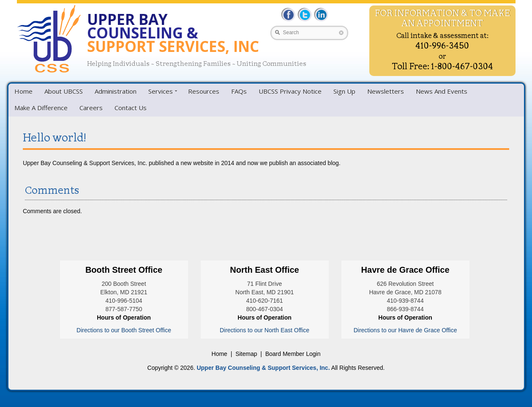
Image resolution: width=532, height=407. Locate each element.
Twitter (304, 15)
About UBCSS (64, 91)
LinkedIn (320, 15)
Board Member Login (293, 354)
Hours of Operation (124, 317)
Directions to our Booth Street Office (124, 330)
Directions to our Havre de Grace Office (405, 330)
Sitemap (246, 354)
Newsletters (386, 91)
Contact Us (131, 108)
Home (23, 91)
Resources (204, 91)
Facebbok (289, 15)
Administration (116, 91)
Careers (91, 108)
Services (161, 91)
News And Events (442, 91)
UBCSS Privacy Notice (290, 91)
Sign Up (344, 91)
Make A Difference (41, 108)
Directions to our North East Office (265, 330)
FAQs (239, 91)
